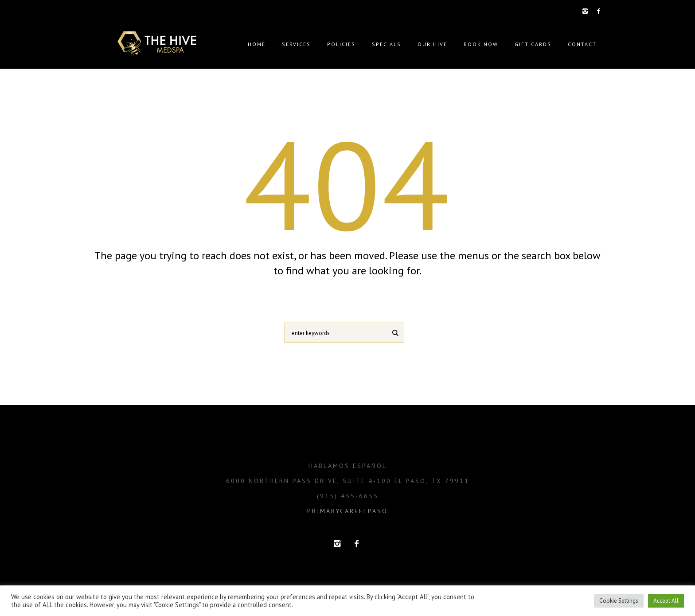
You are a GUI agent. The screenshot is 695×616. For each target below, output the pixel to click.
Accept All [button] (666, 601)
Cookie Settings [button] (619, 601)
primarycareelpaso (347, 511)
